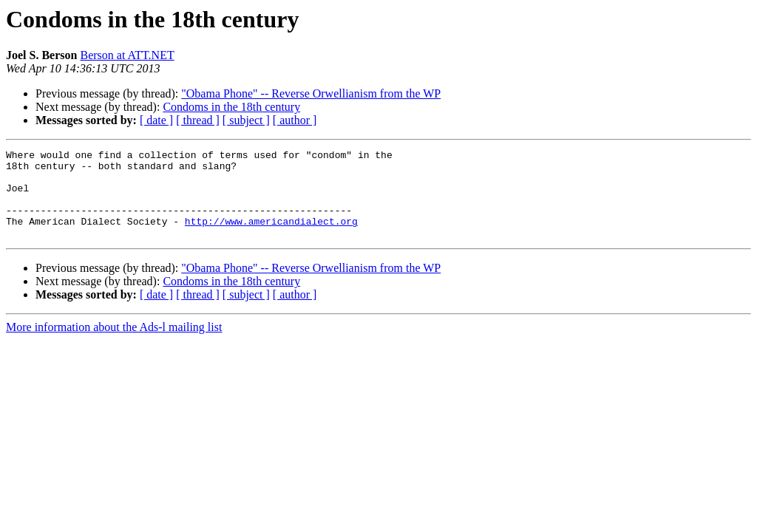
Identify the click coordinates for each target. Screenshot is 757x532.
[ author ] (295, 120)
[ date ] (156, 120)
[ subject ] (246, 120)
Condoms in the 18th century (231, 107)
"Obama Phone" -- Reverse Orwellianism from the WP (311, 93)
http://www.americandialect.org (271, 236)
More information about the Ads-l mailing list (114, 345)
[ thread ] (198, 120)
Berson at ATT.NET (127, 55)
